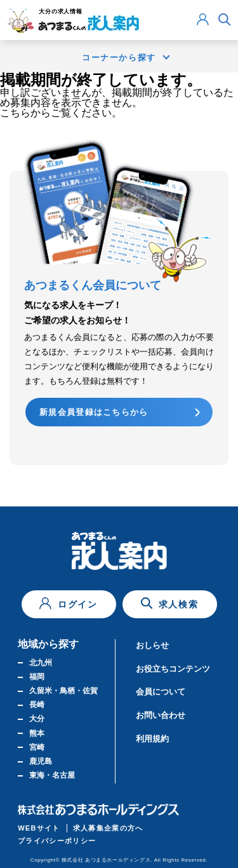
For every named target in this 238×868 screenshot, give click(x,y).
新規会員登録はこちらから (94, 412)
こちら (15, 113)
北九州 (41, 663)
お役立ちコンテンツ (173, 669)
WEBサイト (39, 828)
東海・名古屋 (52, 775)
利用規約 (152, 739)
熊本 (37, 733)
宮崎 (37, 747)
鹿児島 (41, 761)
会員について (161, 692)
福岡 (37, 677)
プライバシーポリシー (57, 841)
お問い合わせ (161, 715)
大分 (37, 719)
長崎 (37, 705)
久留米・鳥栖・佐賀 (63, 691)
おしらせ (152, 645)
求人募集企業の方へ (108, 828)
